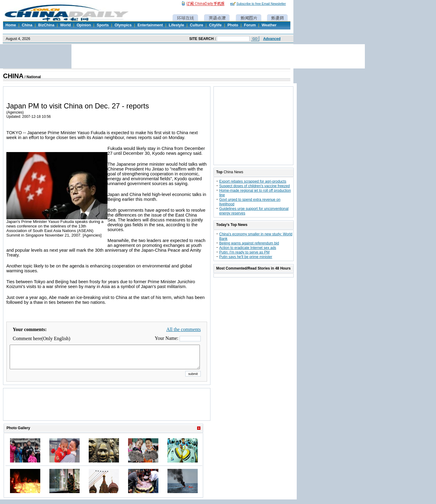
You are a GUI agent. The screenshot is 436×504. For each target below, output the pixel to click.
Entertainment (150, 25)
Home (11, 25)
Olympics (123, 25)
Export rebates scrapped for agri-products (253, 181)
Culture (197, 25)
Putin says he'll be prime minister (246, 257)
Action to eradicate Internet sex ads (248, 248)
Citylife (215, 25)
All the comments (183, 329)
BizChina (46, 25)
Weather (269, 25)
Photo (233, 25)
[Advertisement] (107, 412)
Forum (250, 25)
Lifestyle (176, 25)
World (66, 25)
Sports (103, 25)
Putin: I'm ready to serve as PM (244, 252)
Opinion (84, 25)
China (27, 25)
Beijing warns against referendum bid (249, 243)
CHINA (13, 76)
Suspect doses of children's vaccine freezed (254, 186)
